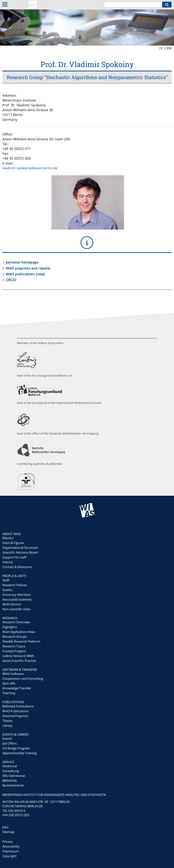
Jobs (5, 827)
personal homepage (22, 262)
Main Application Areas (19, 632)
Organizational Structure (20, 548)
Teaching (9, 693)
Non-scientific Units (16, 609)
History (8, 562)
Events (7, 739)
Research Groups (15, 637)
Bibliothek (10, 780)
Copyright (10, 856)
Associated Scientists (17, 599)
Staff (6, 580)
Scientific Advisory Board (20, 552)
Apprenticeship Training (19, 753)
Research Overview (16, 622)
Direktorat (10, 766)
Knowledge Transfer (17, 688)
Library (7, 726)
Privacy (8, 841)
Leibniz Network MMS (18, 656)
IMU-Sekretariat (14, 776)
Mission (8, 538)
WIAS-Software (13, 674)
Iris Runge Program (16, 748)
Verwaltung (11, 771)
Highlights (10, 627)
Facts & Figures (13, 543)
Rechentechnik (13, 785)
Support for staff (14, 557)
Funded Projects (14, 651)
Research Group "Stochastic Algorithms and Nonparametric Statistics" (87, 77)
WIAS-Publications (15, 711)
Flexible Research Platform (21, 641)
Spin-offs (9, 683)
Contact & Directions (17, 567)
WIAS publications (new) (25, 274)
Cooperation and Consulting (23, 678)
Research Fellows (15, 585)
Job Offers (10, 743)
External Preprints (15, 716)
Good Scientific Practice (19, 661)
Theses (7, 721)
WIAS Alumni (12, 604)
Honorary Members (17, 595)
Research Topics (14, 646)
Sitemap (8, 832)
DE (161, 48)
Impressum (11, 851)
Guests (7, 590)
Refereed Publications (18, 706)
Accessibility (11, 846)
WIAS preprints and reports (28, 268)
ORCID (11, 280)
